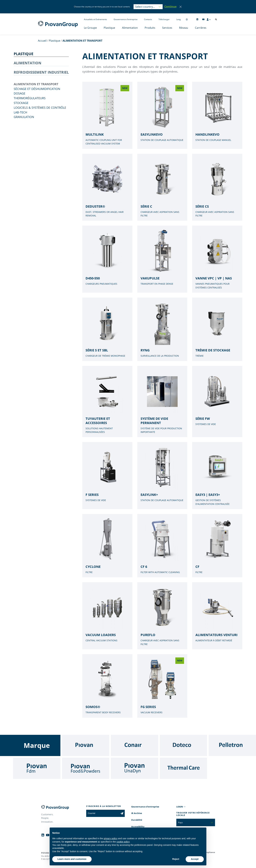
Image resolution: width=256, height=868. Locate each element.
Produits (150, 28)
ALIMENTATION (28, 63)
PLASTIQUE (24, 54)
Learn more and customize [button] (72, 859)
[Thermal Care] (184, 768)
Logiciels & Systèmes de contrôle (40, 108)
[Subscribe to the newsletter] (122, 813)
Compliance (209, 852)
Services (167, 28)
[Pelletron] (232, 745)
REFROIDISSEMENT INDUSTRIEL (41, 72)
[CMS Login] (208, 19)
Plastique (109, 28)
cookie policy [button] (123, 842)
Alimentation (130, 28)
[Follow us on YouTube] (203, 19)
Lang (179, 19)
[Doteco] (184, 745)
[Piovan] (86, 745)
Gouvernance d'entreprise (126, 19)
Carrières (201, 28)
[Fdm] (37, 768)
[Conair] (135, 745)
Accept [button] (195, 859)
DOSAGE (20, 93)
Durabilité (137, 820)
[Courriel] (103, 813)
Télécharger (164, 19)
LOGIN (180, 807)
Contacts (148, 19)
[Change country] (187, 19)
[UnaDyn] (135, 768)
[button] (170, 7)
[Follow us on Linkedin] (197, 19)
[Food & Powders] (86, 768)
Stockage (21, 103)
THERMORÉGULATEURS (30, 98)
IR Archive (137, 813)
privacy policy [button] (111, 838)
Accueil (42, 41)
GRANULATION (24, 117)
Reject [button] (176, 859)
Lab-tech (20, 112)
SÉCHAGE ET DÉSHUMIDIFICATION (37, 89)
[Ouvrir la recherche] (216, 19)
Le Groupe (90, 28)
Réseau (184, 28)
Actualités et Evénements (95, 19)
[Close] (181, 7)
